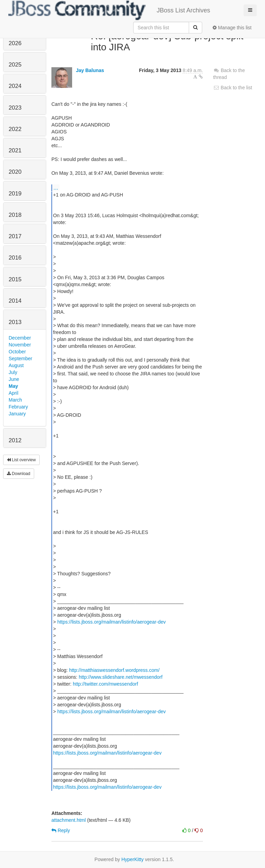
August (16, 365)
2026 (15, 43)
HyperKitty (133, 859)
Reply (61, 830)
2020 (15, 172)
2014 (15, 301)
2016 (15, 258)
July (13, 372)
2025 (15, 65)
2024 (15, 86)
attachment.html (69, 820)
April (13, 393)
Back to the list (233, 88)
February (18, 407)
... (56, 188)
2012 (15, 440)
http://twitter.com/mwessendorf (105, 684)
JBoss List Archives (109, 10)
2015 (15, 279)
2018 (15, 215)
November (20, 345)
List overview (21, 460)
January (17, 414)
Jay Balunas (90, 70)
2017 (15, 236)
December (20, 338)
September (20, 359)
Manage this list (232, 28)
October (17, 352)
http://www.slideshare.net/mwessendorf (121, 677)
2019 (15, 194)
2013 (15, 322)
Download (19, 474)
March (15, 400)
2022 (15, 129)
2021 (15, 150)
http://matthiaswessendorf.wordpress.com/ (114, 670)
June (14, 379)
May (13, 386)
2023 (15, 108)
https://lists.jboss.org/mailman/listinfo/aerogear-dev (111, 622)
